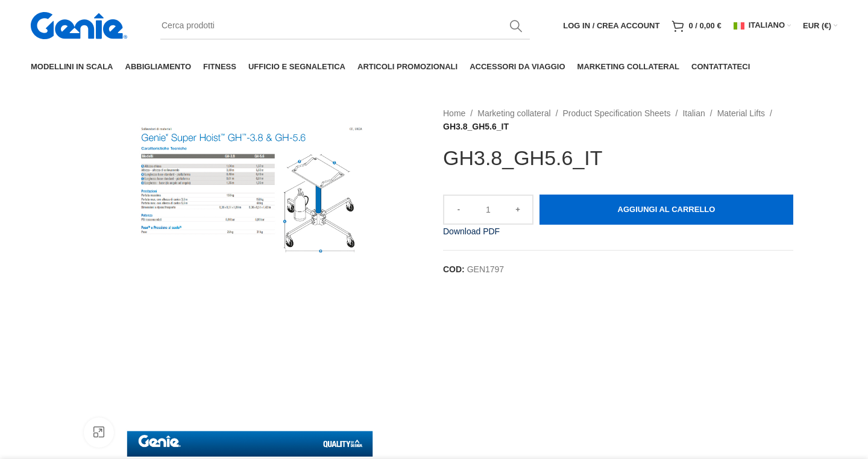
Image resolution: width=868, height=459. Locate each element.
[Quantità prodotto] (488, 210)
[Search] (345, 26)
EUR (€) (817, 26)
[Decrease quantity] (458, 210)
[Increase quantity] (518, 210)
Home (454, 113)
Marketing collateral (514, 113)
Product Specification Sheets (617, 113)
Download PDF (471, 231)
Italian (693, 113)
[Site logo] (79, 25)
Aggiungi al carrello (667, 209)
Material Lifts (741, 113)
